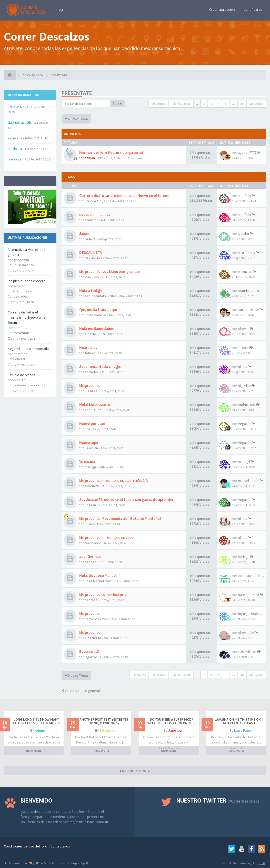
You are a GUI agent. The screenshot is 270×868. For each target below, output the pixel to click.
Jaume (84, 233)
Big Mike (91, 391)
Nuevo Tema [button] (76, 119)
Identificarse (253, 9)
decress (91, 600)
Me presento (89, 385)
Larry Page (242, 730)
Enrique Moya (95, 201)
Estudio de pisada (21, 375)
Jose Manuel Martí (98, 581)
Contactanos (60, 846)
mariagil (91, 467)
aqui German (90, 556)
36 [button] (242, 104)
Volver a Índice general (81, 691)
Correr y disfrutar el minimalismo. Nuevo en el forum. (27, 317)
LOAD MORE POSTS (135, 771)
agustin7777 (247, 152)
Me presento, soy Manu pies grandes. (110, 271)
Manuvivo (92, 277)
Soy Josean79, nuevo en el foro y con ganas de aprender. (126, 499)
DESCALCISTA (90, 252)
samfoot (244, 196)
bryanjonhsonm (250, 614)
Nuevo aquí (88, 442)
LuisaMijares (247, 652)
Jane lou (175, 730)
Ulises (243, 367)
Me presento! (90, 632)
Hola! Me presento (94, 404)
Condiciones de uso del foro (26, 846)
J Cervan (91, 448)
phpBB (84, 863)
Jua (87, 429)
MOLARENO (93, 258)
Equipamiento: (24, 265)
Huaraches (88, 347)
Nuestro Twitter (218, 800)
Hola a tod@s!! (92, 290)
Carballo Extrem (97, 619)
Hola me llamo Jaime (96, 328)
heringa (90, 562)
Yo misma (87, 461)
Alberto (90, 334)
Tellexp (90, 353)
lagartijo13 (93, 657)
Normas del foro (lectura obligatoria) (111, 152)
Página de (181, 104)
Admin (40, 730)
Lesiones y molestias (29, 385)
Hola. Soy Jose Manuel (98, 575)
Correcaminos (137, 158)
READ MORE (34, 751)
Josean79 (92, 505)
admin (90, 158)
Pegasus (245, 424)
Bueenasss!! (89, 651)
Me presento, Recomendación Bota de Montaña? (120, 518)
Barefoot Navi (248, 595)
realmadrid (93, 543)
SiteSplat (107, 730)
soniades (92, 372)
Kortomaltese (95, 315)
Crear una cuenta (222, 9)
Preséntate (22, 333)
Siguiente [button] (256, 104)
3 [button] (211, 104)
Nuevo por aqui (92, 423)
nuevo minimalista (94, 214)
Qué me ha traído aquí (98, 309)
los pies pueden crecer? (26, 281)
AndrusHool (93, 410)
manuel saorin (249, 481)
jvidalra (90, 239)
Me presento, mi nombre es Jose (106, 537)
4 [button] (218, 104)
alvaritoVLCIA (94, 486)
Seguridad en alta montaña (28, 349)
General (19, 359)
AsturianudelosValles (101, 296)
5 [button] (226, 104)
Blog (60, 10)
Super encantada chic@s (100, 366)
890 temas (159, 104)
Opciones (139, 675)
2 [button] (204, 104)
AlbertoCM (93, 638)
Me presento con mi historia (103, 594)
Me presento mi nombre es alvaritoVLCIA (113, 480)
